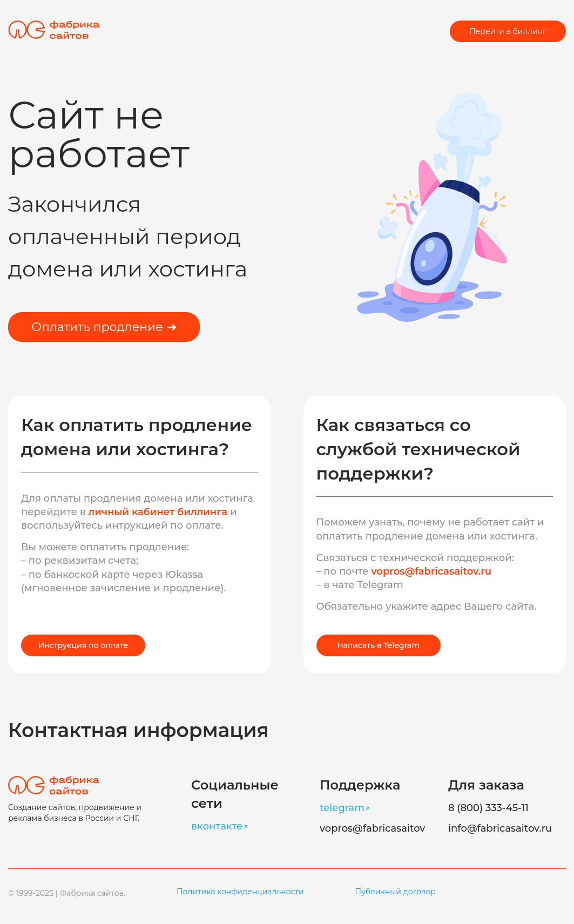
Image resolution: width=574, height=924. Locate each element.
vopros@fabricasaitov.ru (431, 571)
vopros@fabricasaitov (372, 828)
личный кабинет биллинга (159, 512)
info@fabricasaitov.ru (500, 828)
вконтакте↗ (220, 826)
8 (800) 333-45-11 (488, 808)
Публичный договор (396, 892)
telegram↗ (345, 808)
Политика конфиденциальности (240, 892)
